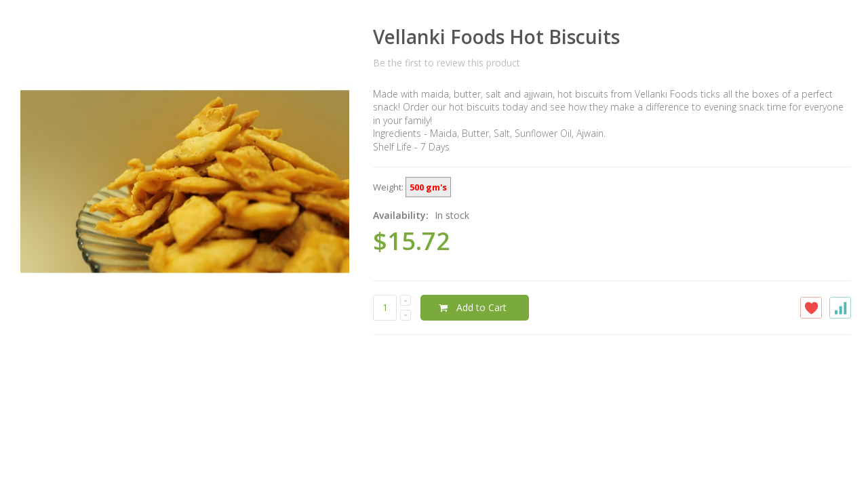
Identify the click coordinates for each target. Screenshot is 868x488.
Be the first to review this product (447, 63)
